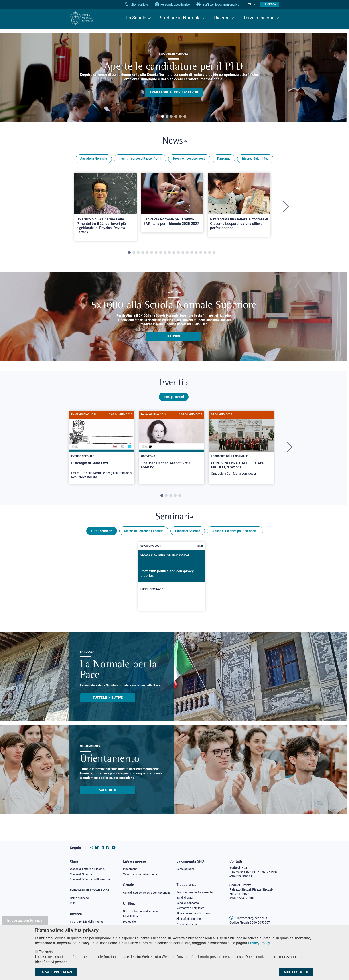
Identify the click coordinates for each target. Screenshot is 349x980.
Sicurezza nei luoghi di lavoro (196, 910)
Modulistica (131, 917)
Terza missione (259, 18)
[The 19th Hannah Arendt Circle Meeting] (172, 446)
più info (174, 337)
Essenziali (47, 952)
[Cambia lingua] (254, 4)
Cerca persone (186, 864)
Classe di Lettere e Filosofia (144, 534)
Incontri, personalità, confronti (140, 160)
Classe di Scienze (188, 534)
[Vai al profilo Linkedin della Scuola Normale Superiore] (102, 843)
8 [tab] (160, 254)
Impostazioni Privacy (25, 920)
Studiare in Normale (180, 18)
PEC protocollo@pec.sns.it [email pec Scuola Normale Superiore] (250, 914)
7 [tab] (156, 254)
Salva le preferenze (56, 972)
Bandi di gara (185, 893)
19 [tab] (209, 254)
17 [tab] (201, 254)
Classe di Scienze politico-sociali (235, 534)
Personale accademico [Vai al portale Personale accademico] (175, 5)
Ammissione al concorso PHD (174, 92)
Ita (251, 4)
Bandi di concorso (189, 899)
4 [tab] (176, 117)
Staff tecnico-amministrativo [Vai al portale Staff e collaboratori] (221, 5)
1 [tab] (162, 117)
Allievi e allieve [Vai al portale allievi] (139, 5)
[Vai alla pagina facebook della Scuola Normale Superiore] (108, 843)
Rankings (224, 160)
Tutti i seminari (102, 534)
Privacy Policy (259, 943)
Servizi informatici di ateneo (142, 911)
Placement (130, 864)
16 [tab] (196, 254)
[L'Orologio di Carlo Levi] (102, 450)
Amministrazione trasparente (196, 888)
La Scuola (136, 18)
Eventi (174, 385)
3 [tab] (171, 117)
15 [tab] (192, 254)
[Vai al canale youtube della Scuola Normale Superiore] (114, 843)
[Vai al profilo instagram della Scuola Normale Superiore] (91, 843)
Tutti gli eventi (174, 399)
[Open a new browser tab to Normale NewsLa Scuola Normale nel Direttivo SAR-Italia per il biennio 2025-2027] (172, 204)
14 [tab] (187, 254)
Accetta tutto (296, 972)
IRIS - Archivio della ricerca (88, 918)
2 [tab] (167, 117)
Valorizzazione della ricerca (142, 870)
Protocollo (130, 922)
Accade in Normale (94, 160)
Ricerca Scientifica (255, 160)
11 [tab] (174, 254)
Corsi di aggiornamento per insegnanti (142, 891)
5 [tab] (180, 117)
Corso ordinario (81, 894)
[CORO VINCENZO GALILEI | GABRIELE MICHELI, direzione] (241, 448)
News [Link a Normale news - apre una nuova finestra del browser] (175, 142)
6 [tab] (185, 117)
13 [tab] (183, 254)
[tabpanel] (174, 78)
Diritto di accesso (188, 921)
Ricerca (222, 18)
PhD (73, 899)
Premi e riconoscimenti (189, 160)
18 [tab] (205, 254)
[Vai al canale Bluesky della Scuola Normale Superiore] (97, 843)
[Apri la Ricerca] (270, 4)
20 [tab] (214, 254)
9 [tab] (165, 254)
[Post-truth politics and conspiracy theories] (172, 580)
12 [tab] (178, 254)
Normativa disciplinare (192, 904)
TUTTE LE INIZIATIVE (108, 701)
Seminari (175, 520)
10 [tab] (169, 254)
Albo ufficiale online (190, 915)
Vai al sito (108, 793)
